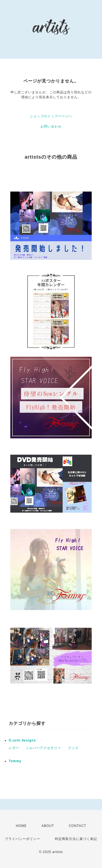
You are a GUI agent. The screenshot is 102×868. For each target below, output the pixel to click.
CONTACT (77, 826)
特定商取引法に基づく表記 (76, 839)
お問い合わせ (51, 127)
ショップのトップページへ (51, 116)
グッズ (73, 748)
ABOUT (48, 826)
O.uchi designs (22, 740)
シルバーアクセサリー (43, 748)
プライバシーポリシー (23, 839)
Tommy (15, 761)
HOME (21, 826)
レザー (14, 748)
